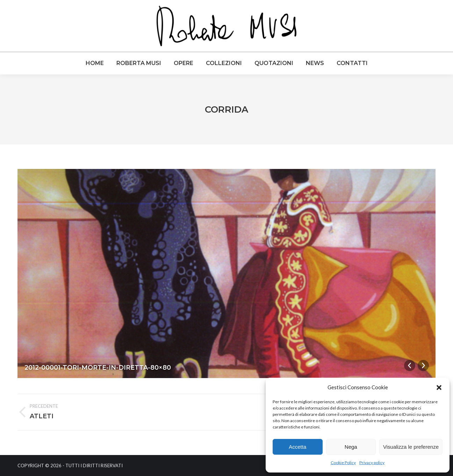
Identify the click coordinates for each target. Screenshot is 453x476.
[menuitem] (95, 63)
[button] (439, 388)
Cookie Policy (343, 463)
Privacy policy (372, 463)
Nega (351, 447)
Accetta (297, 447)
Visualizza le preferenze (411, 447)
